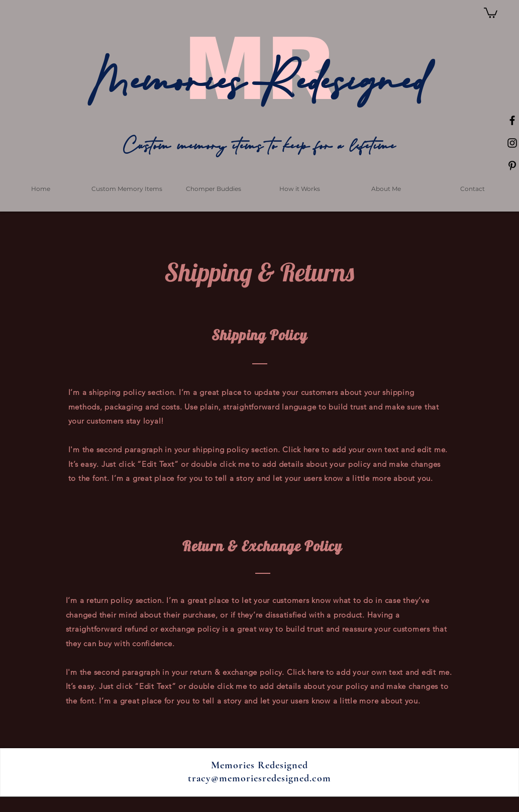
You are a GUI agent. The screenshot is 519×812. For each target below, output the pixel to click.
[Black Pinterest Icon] (512, 166)
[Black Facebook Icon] (512, 120)
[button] (491, 12)
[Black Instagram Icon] (512, 143)
